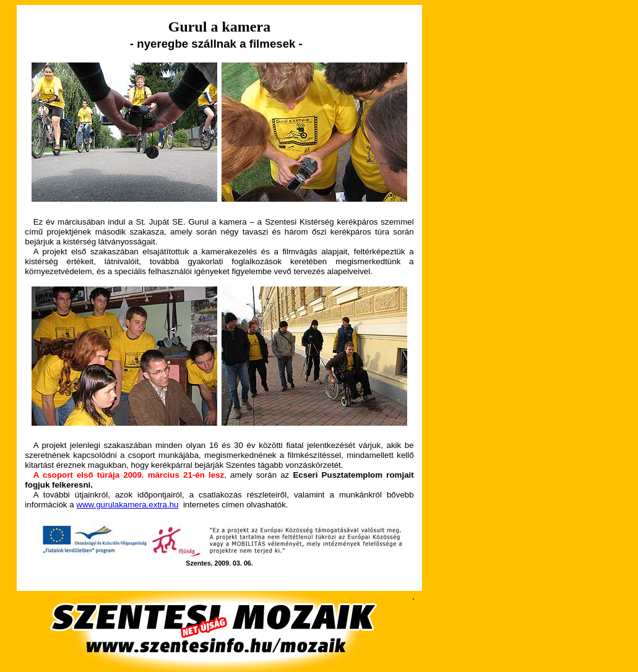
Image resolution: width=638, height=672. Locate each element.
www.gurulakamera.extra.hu (127, 505)
